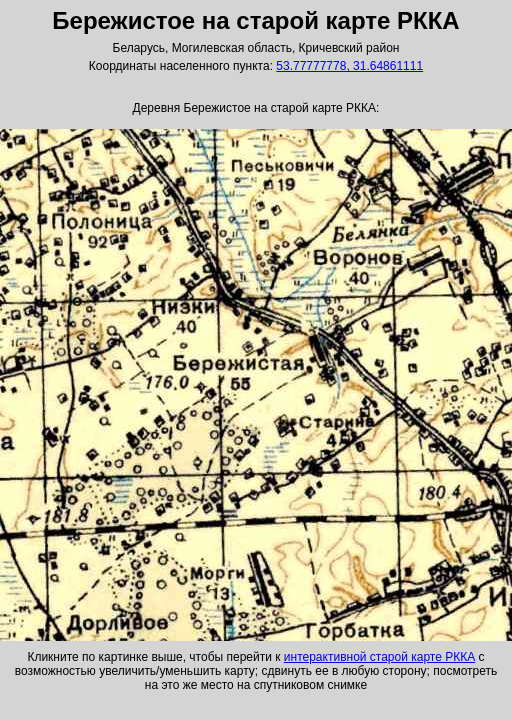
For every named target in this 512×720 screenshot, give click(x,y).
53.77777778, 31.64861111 (349, 66)
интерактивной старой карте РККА (379, 657)
